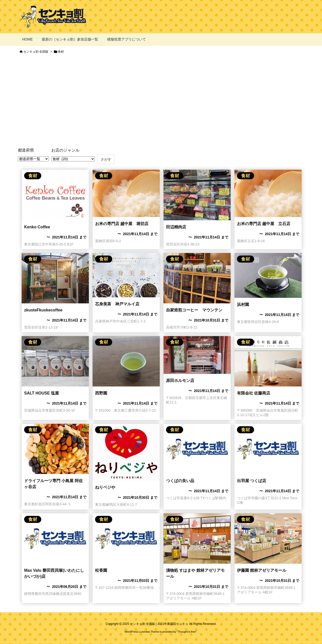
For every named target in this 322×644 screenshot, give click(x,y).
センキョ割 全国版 (36, 52)
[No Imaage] (197, 449)
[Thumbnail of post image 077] (197, 355)
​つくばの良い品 (180, 481)
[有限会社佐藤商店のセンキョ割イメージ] (268, 361)
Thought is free (187, 632)
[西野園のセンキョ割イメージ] (126, 361)
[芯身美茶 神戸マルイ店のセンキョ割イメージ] (126, 275)
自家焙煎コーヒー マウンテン (194, 310)
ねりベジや (105, 487)
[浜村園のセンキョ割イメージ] (268, 276)
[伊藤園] (268, 539)
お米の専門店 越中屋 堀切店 (122, 224)
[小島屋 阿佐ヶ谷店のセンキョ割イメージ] (55, 449)
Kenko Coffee (37, 227)
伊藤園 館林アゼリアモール (262, 570)
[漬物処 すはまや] (197, 539)
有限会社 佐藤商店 (254, 393)
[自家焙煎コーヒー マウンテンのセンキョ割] (197, 278)
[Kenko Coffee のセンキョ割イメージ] (55, 195)
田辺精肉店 (176, 227)
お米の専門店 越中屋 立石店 (264, 224)
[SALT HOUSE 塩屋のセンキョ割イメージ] (55, 361)
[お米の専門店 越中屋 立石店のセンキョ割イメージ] (126, 193)
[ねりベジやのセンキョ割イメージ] (126, 452)
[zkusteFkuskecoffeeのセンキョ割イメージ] (55, 278)
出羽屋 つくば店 (252, 481)
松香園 (101, 570)
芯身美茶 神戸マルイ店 (117, 304)
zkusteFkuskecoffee (43, 310)
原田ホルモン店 (180, 381)
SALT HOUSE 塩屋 (42, 393)
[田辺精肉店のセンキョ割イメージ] (197, 195)
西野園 (101, 393)
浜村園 (243, 305)
